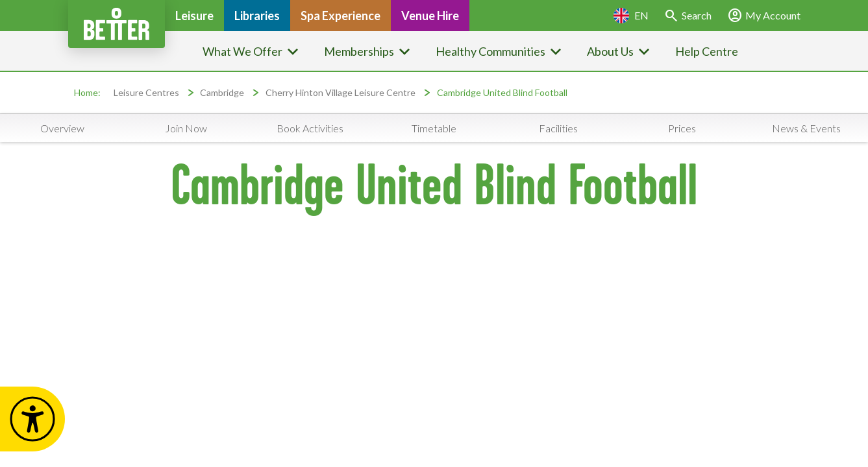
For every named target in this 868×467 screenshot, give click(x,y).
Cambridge (222, 92)
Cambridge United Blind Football (502, 92)
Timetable (434, 128)
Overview (62, 128)
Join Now (186, 128)
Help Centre (707, 51)
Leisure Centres (146, 92)
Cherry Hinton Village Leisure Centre (341, 92)
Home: (87, 92)
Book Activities (310, 128)
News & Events (806, 128)
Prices (682, 128)
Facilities (558, 128)
